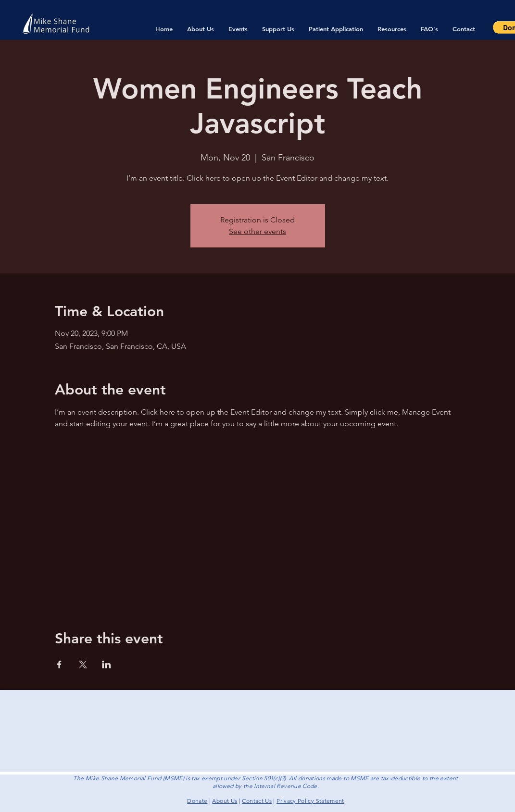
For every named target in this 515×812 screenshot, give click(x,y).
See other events (257, 231)
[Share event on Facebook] (59, 664)
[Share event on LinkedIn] (107, 664)
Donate (197, 801)
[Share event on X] (83, 664)
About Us (225, 801)
